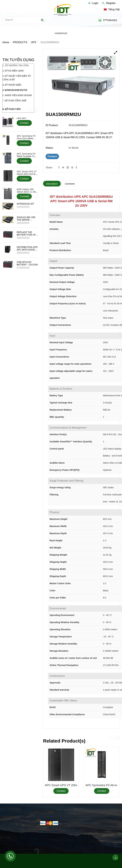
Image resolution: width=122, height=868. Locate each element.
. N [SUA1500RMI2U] (5, 95)
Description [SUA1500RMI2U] (52, 184)
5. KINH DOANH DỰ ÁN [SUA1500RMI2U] (15, 90)
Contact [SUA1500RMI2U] (52, 156)
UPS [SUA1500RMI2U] (33, 42)
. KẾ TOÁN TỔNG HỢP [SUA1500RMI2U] (15, 101)
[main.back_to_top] (116, 858)
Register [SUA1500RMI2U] (109, 3)
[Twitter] (63, 167)
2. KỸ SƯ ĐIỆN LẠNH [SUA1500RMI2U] (13, 71)
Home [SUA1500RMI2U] (6, 42)
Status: (50, 148)
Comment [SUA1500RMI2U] (70, 184)
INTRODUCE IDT (25, 204)
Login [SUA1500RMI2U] (93, 3)
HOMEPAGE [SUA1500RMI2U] (61, 33)
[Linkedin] (68, 167)
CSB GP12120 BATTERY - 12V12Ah (27, 263)
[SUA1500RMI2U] (73, 167)
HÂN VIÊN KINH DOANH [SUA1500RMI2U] (19, 95)
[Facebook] (59, 167)
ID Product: (52, 125)
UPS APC (22, 118)
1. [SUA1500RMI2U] (16, 66)
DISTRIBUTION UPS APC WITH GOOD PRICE (27, 250)
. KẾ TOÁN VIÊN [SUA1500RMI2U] (12, 109)
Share (49, 167)
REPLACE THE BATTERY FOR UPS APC (27, 235)
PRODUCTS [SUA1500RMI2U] (20, 42)
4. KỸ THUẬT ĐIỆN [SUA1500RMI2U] (12, 85)
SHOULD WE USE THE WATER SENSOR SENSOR (26, 220)
